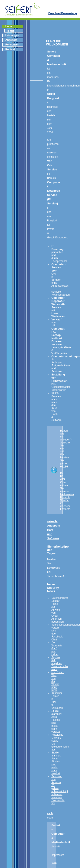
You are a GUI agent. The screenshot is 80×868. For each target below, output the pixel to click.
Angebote (11, 40)
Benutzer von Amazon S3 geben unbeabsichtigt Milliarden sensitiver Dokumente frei (60, 790)
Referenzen (12, 45)
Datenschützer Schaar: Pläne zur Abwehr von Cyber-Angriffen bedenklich (60, 610)
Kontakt (10, 49)
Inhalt (11, 31)
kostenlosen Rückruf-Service (67, 497)
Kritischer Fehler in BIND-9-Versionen (57, 701)
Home (9, 26)
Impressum (58, 855)
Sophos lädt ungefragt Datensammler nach (60, 663)
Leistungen (12, 35)
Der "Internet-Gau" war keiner (57, 649)
